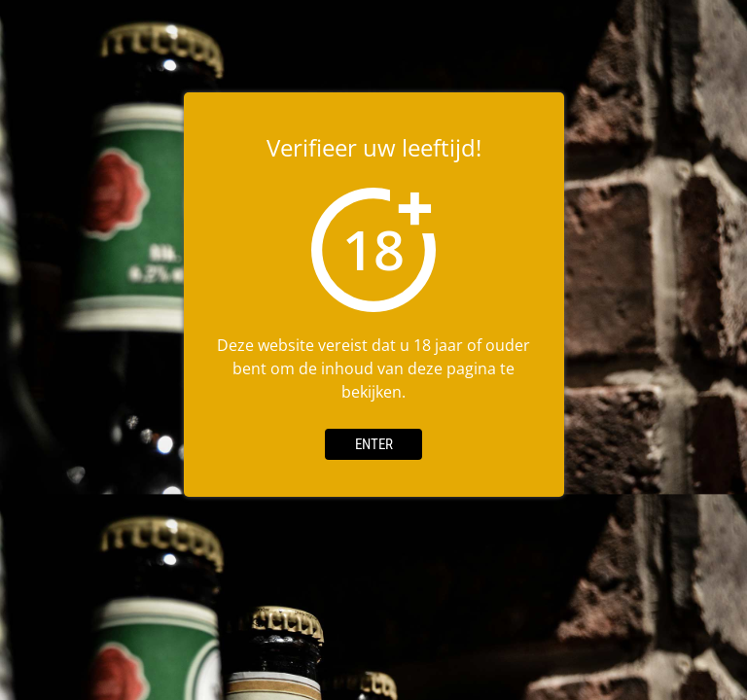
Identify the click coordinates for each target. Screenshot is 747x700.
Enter (374, 444)
